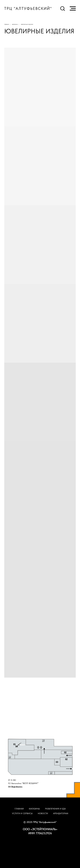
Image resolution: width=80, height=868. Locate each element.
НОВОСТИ (43, 813)
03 (57, 762)
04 (17, 747)
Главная (7, 24)
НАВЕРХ (40, 842)
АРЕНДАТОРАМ (61, 813)
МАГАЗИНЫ (34, 809)
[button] (63, 8)
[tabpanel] (40, 766)
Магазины (15, 24)
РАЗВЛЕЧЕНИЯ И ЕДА (55, 809)
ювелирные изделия (27, 24)
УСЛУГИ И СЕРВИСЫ (22, 813)
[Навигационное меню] (73, 9)
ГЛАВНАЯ (19, 809)
